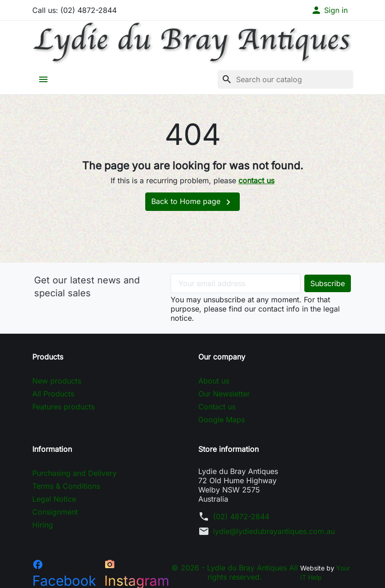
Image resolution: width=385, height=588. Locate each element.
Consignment (55, 512)
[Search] (285, 79)
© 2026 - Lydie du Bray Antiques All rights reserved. (235, 572)
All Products (53, 394)
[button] (329, 10)
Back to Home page (192, 202)
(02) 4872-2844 (241, 516)
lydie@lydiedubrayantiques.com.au (274, 531)
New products (57, 381)
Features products (63, 407)
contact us (256, 180)
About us (214, 381)
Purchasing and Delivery (74, 473)
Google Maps (222, 420)
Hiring (43, 525)
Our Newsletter (224, 394)
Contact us (217, 407)
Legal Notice (54, 499)
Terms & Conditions (66, 486)
